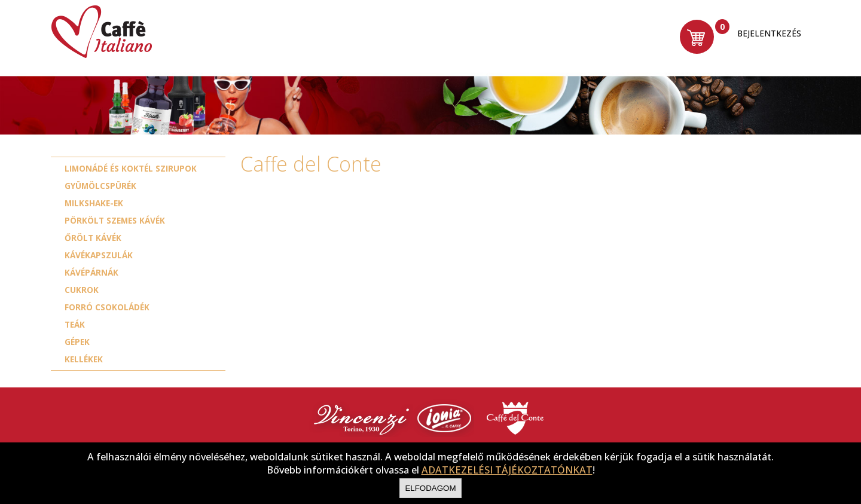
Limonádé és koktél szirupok (131, 168)
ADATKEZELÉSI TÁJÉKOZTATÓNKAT (507, 470)
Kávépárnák (91, 272)
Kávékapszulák (99, 255)
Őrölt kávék (93, 238)
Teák (75, 324)
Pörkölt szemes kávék (115, 220)
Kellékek (84, 359)
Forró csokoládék (107, 307)
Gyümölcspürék (100, 186)
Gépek (77, 342)
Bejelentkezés (767, 34)
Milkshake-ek (94, 203)
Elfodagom (430, 488)
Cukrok (82, 290)
